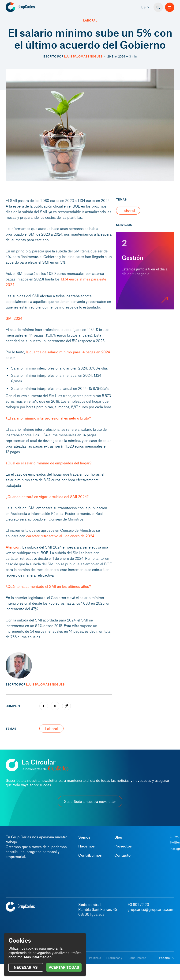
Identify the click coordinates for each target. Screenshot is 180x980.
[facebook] (44, 706)
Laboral (90, 20)
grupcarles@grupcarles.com (151, 909)
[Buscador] (158, 7)
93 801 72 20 (138, 904)
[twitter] (55, 706)
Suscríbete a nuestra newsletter (90, 801)
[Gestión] (145, 271)
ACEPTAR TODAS (64, 967)
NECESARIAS (26, 967)
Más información (38, 957)
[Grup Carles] (28, 7)
